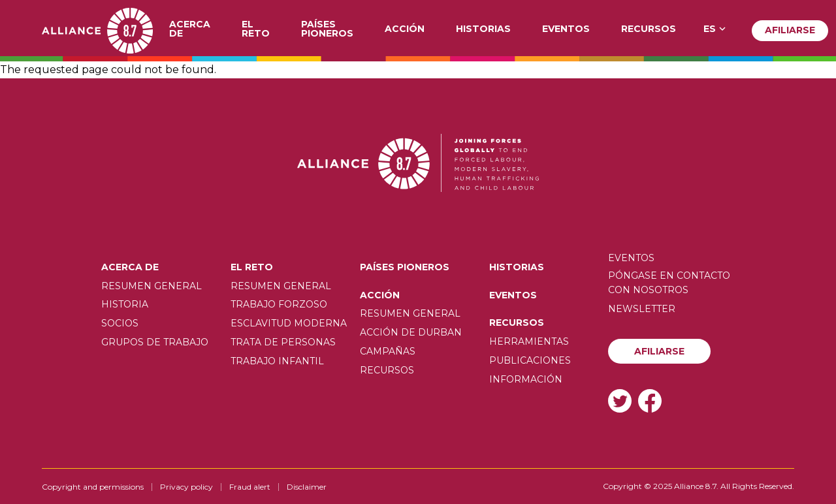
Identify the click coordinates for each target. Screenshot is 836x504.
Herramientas (529, 341)
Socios (120, 323)
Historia (125, 304)
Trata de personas (283, 342)
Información (526, 379)
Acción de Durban (411, 332)
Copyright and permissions (93, 487)
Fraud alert (250, 487)
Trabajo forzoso (279, 304)
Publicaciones (530, 360)
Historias (483, 29)
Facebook (650, 401)
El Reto (256, 29)
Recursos (649, 29)
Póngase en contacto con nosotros (669, 283)
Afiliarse (790, 30)
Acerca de (190, 29)
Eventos (566, 29)
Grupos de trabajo (155, 342)
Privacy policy (186, 487)
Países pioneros (327, 29)
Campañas (388, 351)
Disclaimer (307, 487)
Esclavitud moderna (289, 323)
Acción (405, 29)
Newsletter (642, 309)
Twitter (620, 401)
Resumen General (152, 286)
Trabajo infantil (277, 361)
